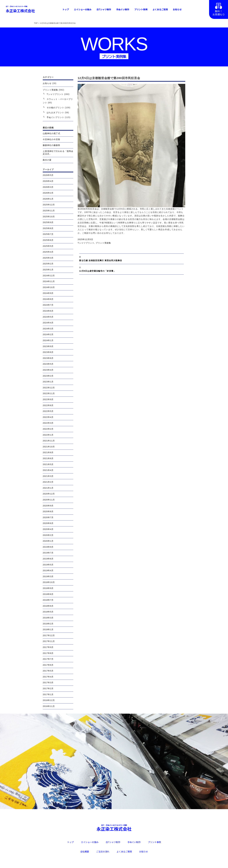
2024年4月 (48, 323)
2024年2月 (48, 334)
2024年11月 (49, 281)
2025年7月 (48, 234)
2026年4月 (48, 181)
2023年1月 (48, 382)
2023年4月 (48, 370)
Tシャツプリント (86, 243)
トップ (66, 9)
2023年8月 (48, 352)
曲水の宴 (47, 160)
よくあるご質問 (160, 9)
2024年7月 (48, 305)
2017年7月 (48, 659)
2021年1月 (48, 488)
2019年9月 (48, 547)
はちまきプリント (55, 112)
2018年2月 (48, 624)
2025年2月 (48, 264)
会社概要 (85, 852)
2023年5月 (48, 364)
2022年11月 (49, 393)
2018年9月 (48, 588)
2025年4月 (48, 252)
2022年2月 (48, 429)
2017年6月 (48, 665)
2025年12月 (49, 205)
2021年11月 (49, 441)
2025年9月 (48, 222)
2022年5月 (48, 411)
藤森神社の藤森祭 (51, 145)
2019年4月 (48, 570)
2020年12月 (49, 494)
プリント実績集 (103, 243)
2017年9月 (48, 647)
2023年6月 (48, 358)
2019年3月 (48, 576)
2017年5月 (48, 671)
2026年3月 (48, 187)
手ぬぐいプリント (55, 117)
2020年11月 (49, 500)
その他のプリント (55, 108)
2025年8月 (48, 228)
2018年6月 (48, 606)
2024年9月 (48, 293)
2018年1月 (48, 629)
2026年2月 (48, 193)
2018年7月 (48, 600)
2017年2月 (48, 688)
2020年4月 (48, 529)
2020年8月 (48, 511)
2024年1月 (48, 340)
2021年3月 (48, 476)
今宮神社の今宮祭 (51, 139)
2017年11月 (49, 641)
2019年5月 (48, 565)
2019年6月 (48, 559)
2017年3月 (48, 683)
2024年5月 (48, 317)
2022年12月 (49, 388)
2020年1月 (48, 541)
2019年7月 (48, 553)
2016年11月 (49, 706)
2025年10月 (49, 217)
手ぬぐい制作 (123, 9)
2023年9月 (48, 346)
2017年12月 (49, 635)
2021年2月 (48, 482)
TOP (36, 23)
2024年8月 (48, 299)
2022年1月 (48, 435)
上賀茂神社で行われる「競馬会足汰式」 (58, 153)
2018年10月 (49, 582)
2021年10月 (49, 447)
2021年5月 (48, 464)
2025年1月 (48, 270)
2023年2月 (48, 376)
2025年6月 (48, 240)
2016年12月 (49, 700)
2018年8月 (48, 594)
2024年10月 (49, 287)
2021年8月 (48, 452)
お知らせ (177, 9)
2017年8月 (48, 653)
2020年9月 (48, 506)
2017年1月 (48, 694)
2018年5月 (48, 612)
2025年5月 (48, 246)
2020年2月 (48, 535)
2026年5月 (48, 175)
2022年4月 (48, 417)
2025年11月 (49, 211)
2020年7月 (48, 517)
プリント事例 (141, 9)
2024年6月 (48, 311)
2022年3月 (48, 423)
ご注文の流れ (103, 852)
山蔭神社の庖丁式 (51, 133)
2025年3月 (48, 258)
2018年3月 (48, 618)
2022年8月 (48, 405)
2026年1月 (48, 199)
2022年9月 (48, 399)
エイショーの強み (83, 9)
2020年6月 (48, 523)
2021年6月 (48, 458)
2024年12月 (49, 276)
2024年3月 (48, 329)
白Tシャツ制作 (104, 9)
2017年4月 (48, 677)
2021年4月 (48, 470)
